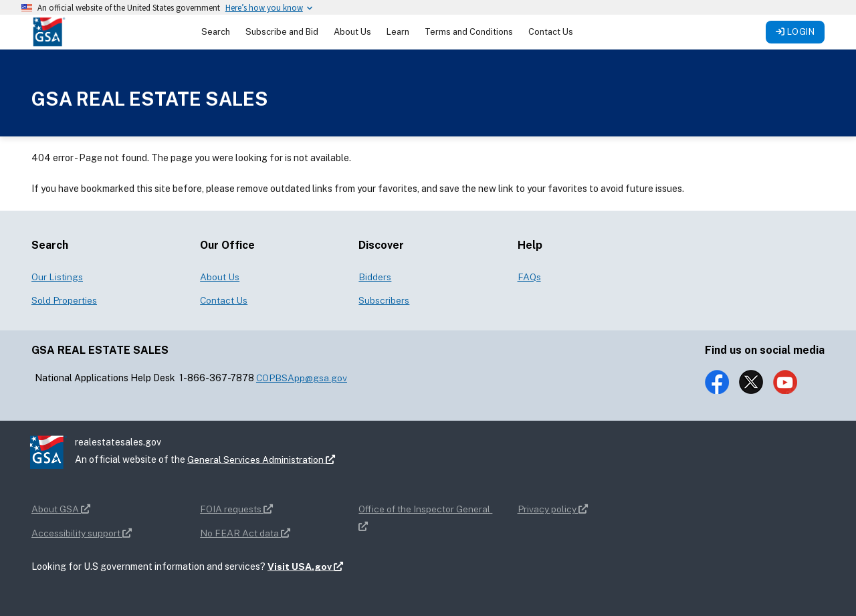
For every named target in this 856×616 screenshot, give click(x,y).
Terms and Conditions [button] (469, 32)
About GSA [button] (61, 509)
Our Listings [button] (57, 277)
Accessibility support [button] (82, 533)
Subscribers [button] (384, 300)
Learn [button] (398, 32)
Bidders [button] (375, 277)
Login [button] (795, 32)
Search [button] (216, 32)
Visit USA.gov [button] (305, 567)
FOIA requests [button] (236, 509)
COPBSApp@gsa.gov (302, 378)
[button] (49, 31)
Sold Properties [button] (64, 300)
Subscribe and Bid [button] (282, 32)
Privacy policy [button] (553, 509)
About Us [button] (352, 32)
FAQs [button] (529, 277)
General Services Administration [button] (262, 459)
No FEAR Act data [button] (245, 533)
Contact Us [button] (551, 32)
